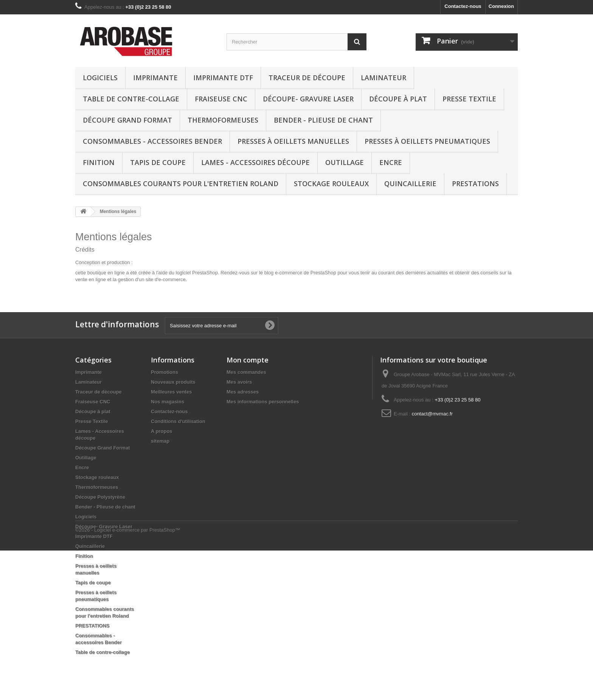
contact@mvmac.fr (432, 414)
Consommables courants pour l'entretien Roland (181, 184)
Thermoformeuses (223, 120)
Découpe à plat (398, 99)
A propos (162, 431)
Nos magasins (168, 402)
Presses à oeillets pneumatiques (427, 141)
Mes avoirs (239, 382)
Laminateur (383, 78)
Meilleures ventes (171, 392)
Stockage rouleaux (331, 184)
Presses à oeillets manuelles (293, 141)
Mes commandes (246, 372)
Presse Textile (469, 99)
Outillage (345, 162)
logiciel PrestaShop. (198, 273)
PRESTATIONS (475, 184)
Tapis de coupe (158, 162)
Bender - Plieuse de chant (323, 120)
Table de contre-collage (131, 99)
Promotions (165, 372)
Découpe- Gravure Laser (308, 99)
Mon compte (248, 360)
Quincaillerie (410, 184)
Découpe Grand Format (127, 120)
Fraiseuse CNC (221, 99)
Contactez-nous (463, 6)
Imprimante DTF (223, 78)
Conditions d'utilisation (178, 421)
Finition (99, 162)
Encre (391, 162)
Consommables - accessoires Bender (152, 141)
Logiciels (100, 78)
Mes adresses (243, 392)
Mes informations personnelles (263, 402)
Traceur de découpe (307, 78)
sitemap (160, 441)
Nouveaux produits (173, 382)
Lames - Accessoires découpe (255, 162)
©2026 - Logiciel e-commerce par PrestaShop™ (128, 679)
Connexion (501, 6)
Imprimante (155, 78)
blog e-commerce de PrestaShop (300, 273)
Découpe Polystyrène (100, 497)
